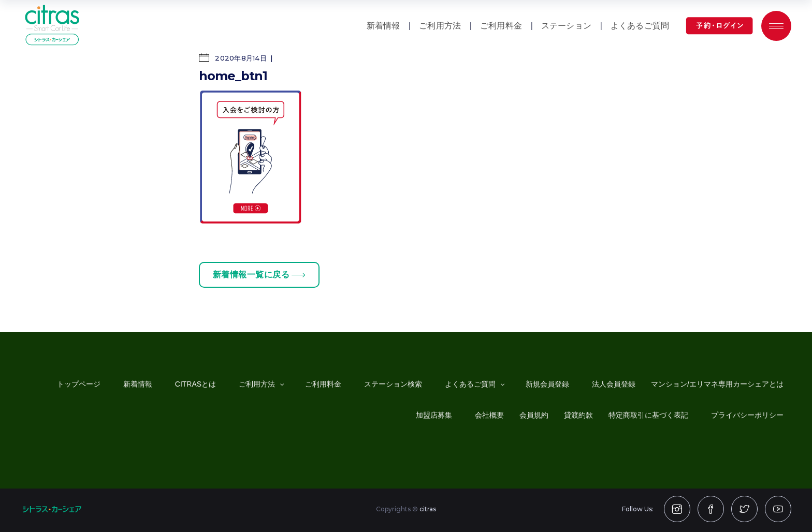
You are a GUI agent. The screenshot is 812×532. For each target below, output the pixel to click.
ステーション (566, 26)
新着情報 (383, 26)
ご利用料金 (501, 26)
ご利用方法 (440, 26)
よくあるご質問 (640, 26)
